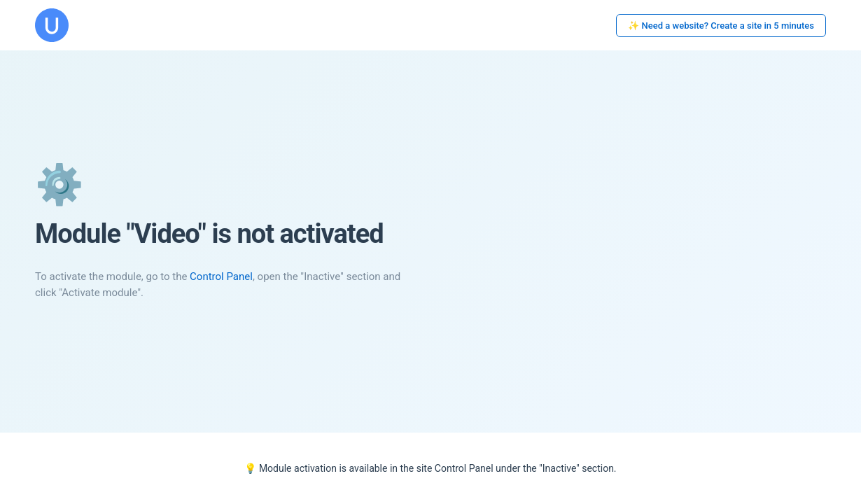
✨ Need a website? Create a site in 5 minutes (721, 26)
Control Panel (221, 276)
